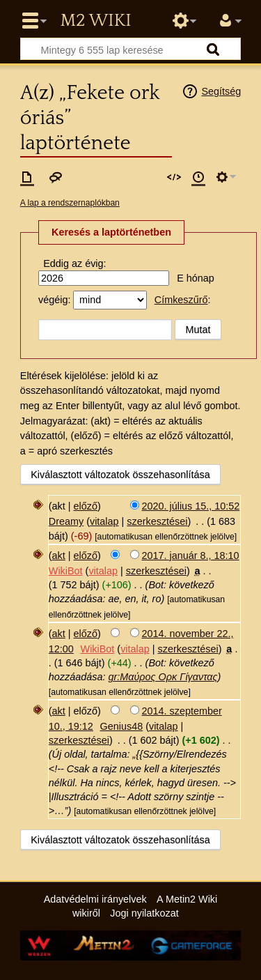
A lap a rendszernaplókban (70, 203)
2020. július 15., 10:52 (191, 506)
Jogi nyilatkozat (144, 913)
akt (59, 556)
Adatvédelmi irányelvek (95, 899)
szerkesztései (157, 521)
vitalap (104, 521)
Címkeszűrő (181, 300)
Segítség (221, 91)
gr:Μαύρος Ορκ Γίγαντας (163, 677)
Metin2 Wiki (95, 21)
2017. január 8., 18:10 (191, 556)
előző (86, 506)
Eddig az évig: (74, 263)
